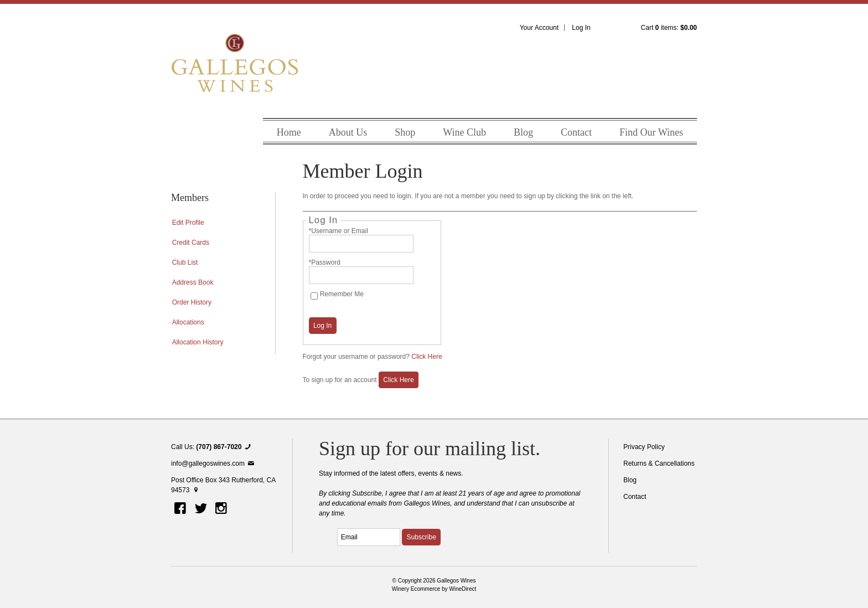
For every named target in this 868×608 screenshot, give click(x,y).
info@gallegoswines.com (213, 463)
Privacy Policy (644, 447)
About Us (348, 132)
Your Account (539, 28)
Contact (576, 132)
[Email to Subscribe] (369, 537)
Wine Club (464, 132)
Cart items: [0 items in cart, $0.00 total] (669, 28)
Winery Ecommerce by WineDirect (434, 589)
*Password (325, 262)
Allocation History (198, 342)
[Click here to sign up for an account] (399, 380)
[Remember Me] (314, 296)
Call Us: (212, 447)
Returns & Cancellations (659, 463)
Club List (185, 262)
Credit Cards (191, 243)
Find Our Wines (651, 132)
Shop (405, 132)
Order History (192, 302)
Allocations (188, 322)
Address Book (193, 282)
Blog (523, 132)
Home (289, 132)
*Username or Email (339, 231)
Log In (581, 28)
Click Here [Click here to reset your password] (427, 357)
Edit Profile (188, 223)
